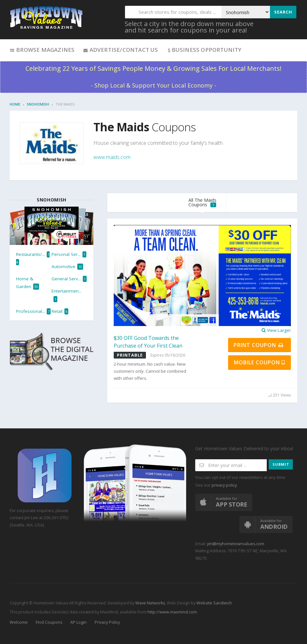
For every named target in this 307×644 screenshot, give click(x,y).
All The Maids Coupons (202, 202)
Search (283, 12)
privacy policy (224, 485)
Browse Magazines (42, 50)
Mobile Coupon (259, 362)
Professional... (33, 311)
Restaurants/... (33, 258)
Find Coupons (49, 622)
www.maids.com (112, 157)
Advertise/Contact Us (120, 50)
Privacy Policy (107, 622)
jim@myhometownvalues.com (236, 544)
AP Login (78, 622)
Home (15, 104)
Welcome (19, 622)
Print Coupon (259, 345)
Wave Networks (150, 603)
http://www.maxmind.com (172, 612)
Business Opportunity (204, 50)
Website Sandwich (214, 603)
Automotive (67, 267)
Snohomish (38, 104)
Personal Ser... (69, 254)
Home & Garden (28, 283)
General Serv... (69, 279)
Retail (60, 311)
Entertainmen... (67, 295)
